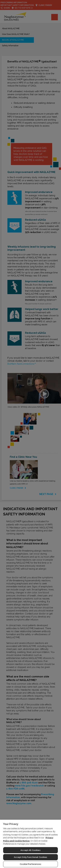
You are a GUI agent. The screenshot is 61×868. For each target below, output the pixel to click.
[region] (30, 844)
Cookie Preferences (30, 864)
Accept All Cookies (30, 850)
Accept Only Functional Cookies (31, 857)
